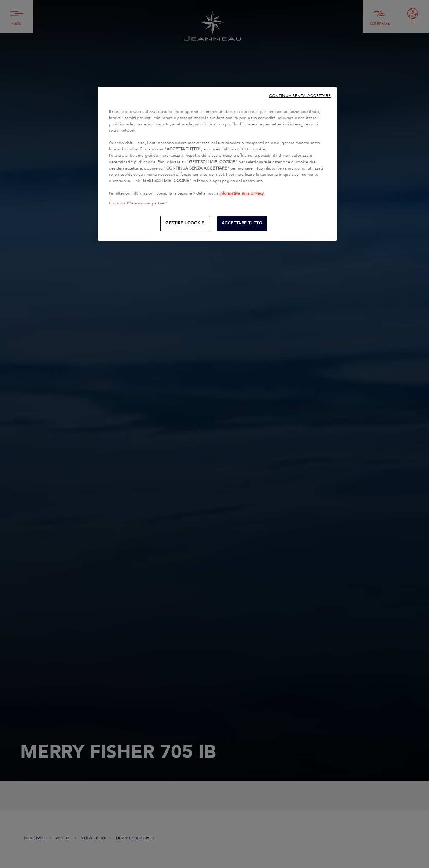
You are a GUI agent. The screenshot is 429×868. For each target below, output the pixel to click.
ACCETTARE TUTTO (242, 223)
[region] (217, 164)
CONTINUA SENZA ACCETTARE (300, 96)
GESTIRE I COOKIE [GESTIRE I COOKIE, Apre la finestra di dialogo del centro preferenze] (185, 223)
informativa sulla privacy (242, 193)
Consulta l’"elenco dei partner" (139, 203)
